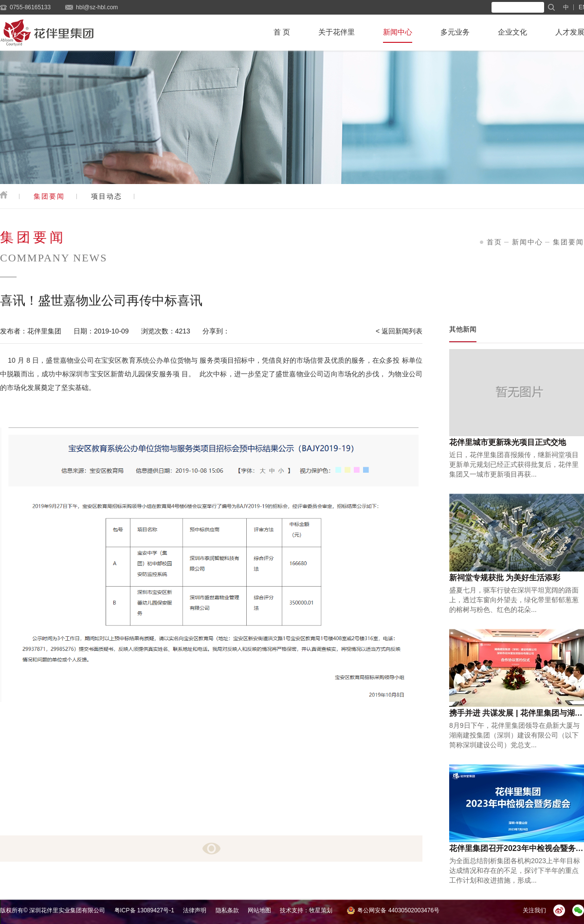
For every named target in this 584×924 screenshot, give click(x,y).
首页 (494, 242)
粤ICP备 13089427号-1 (144, 910)
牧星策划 (321, 910)
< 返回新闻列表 (399, 331)
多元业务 (455, 32)
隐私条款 (227, 910)
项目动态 (107, 196)
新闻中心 (398, 32)
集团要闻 (49, 196)
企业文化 (512, 32)
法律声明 (195, 910)
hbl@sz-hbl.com (97, 7)
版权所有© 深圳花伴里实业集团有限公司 (53, 910)
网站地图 (259, 910)
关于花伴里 (337, 32)
